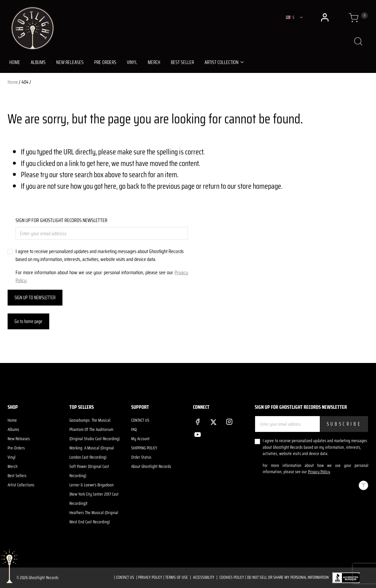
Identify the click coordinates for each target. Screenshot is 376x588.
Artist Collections (21, 485)
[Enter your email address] (102, 233)
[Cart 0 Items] (354, 18)
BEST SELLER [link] (182, 62)
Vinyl (12, 457)
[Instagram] (229, 421)
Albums (13, 429)
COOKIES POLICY (232, 577)
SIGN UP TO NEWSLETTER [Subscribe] (35, 298)
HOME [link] (15, 62)
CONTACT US (140, 420)
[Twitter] (213, 421)
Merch (13, 466)
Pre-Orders (16, 448)
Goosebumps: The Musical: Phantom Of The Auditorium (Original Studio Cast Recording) (94, 429)
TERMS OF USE (177, 577)
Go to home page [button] (28, 321)
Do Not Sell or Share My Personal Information (288, 577)
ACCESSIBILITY (204, 577)
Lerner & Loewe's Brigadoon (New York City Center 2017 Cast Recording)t (94, 494)
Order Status (141, 457)
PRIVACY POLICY (150, 577)
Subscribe (344, 424)
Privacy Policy (319, 472)
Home (13, 82)
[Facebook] (198, 421)
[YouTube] (198, 433)
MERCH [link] (154, 62)
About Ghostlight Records (151, 466)
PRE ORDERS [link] (105, 62)
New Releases (19, 439)
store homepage (259, 186)
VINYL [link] (132, 62)
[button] (326, 17)
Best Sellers (17, 476)
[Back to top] (363, 485)
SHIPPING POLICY (144, 448)
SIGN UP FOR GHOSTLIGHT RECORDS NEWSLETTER (61, 220)
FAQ (134, 429)
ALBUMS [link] (38, 62)
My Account (140, 439)
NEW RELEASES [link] (70, 62)
